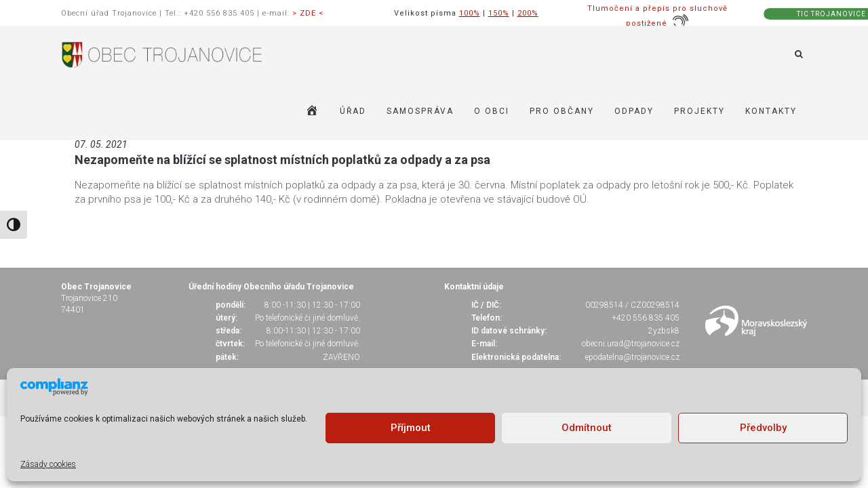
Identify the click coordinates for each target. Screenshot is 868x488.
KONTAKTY (771, 111)
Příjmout (411, 428)
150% (499, 13)
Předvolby (763, 428)
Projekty (699, 111)
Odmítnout (587, 428)
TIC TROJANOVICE (831, 14)
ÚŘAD (353, 111)
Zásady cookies (48, 464)
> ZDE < (308, 13)
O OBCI (492, 111)
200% (528, 13)
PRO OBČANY (562, 111)
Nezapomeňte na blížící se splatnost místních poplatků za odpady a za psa (282, 160)
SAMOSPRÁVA (420, 111)
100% (470, 13)
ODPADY (634, 111)
